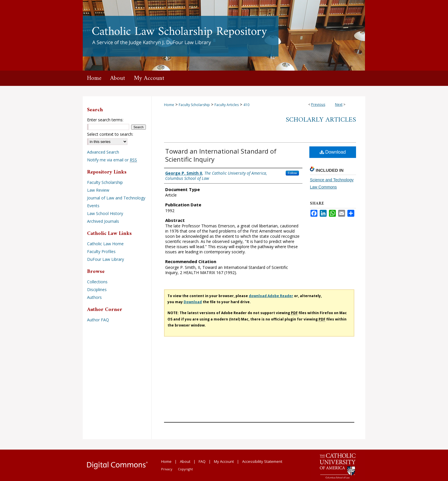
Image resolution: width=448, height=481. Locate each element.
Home (169, 105)
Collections (97, 282)
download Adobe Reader (271, 296)
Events (93, 206)
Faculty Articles (227, 105)
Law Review (98, 190)
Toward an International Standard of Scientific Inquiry (221, 155)
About (185, 461)
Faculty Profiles (101, 251)
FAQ (202, 461)
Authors (94, 297)
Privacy (167, 469)
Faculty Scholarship (194, 105)
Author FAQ (98, 320)
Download (333, 152)
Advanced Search (103, 152)
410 (246, 105)
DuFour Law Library (106, 259)
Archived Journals (103, 221)
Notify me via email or (112, 160)
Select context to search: (110, 134)
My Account (224, 461)
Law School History (105, 213)
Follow (292, 173)
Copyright (185, 469)
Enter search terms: (105, 120)
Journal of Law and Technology (116, 198)
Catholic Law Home (105, 244)
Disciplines (97, 289)
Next (339, 104)
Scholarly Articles (321, 120)
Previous (318, 104)
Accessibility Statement (262, 461)
